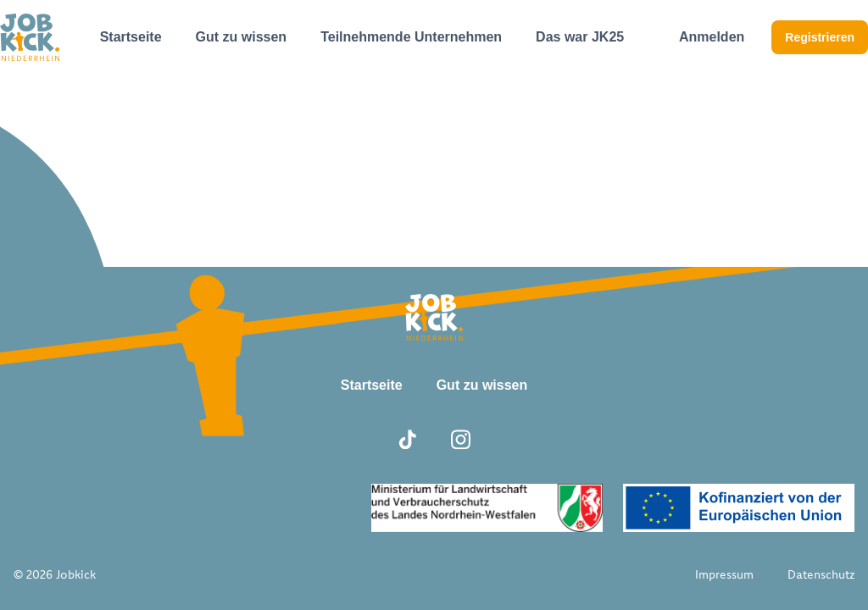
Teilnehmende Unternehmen (411, 37)
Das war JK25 (580, 37)
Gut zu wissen (242, 37)
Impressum (724, 574)
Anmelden (712, 37)
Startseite (131, 37)
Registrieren (820, 37)
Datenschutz (821, 574)
